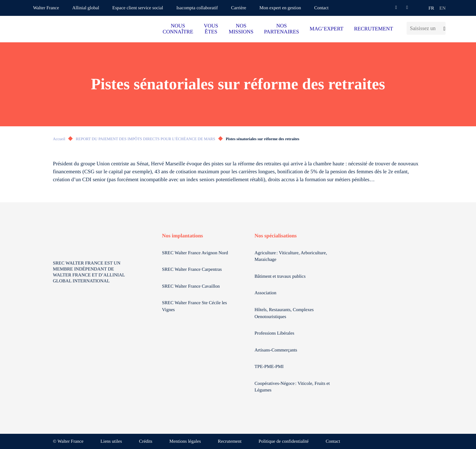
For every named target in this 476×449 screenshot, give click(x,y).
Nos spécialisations (276, 236)
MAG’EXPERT (327, 29)
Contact (321, 8)
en (442, 8)
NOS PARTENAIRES (282, 29)
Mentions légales (185, 442)
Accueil (59, 139)
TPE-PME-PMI (270, 367)
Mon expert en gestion (280, 8)
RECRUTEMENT (374, 29)
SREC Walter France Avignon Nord (195, 253)
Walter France (46, 8)
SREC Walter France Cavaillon (191, 286)
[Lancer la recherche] (443, 28)
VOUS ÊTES (211, 29)
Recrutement (230, 442)
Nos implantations (182, 236)
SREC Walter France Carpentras (192, 270)
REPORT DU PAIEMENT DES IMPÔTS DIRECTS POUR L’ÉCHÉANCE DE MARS (145, 139)
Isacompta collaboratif (197, 8)
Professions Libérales (275, 333)
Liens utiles (111, 442)
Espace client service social (138, 8)
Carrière (239, 8)
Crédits (145, 442)
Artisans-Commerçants (277, 350)
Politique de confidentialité (284, 442)
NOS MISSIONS (241, 29)
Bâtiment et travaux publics (280, 277)
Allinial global (86, 8)
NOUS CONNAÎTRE (178, 29)
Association (265, 293)
